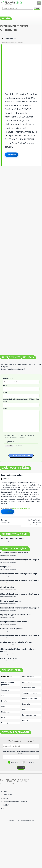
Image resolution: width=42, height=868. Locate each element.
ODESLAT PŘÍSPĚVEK (21, 456)
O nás (5, 791)
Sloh (3, 695)
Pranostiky (26, 704)
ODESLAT (21, 768)
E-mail (5, 392)
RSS (4, 808)
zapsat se (14, 762)
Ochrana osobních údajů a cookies (15, 802)
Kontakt (25, 720)
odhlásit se (30, 762)
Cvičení (4, 706)
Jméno (5, 385)
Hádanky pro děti (28, 688)
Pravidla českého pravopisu (8, 683)
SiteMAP (6, 805)
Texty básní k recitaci (30, 693)
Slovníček (5, 701)
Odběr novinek (8, 795)
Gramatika (5, 690)
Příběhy (25, 710)
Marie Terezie (27, 682)
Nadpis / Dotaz (8, 378)
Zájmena (4, 520)
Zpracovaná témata (29, 715)
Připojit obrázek (9, 442)
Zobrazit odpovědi (17, 508)
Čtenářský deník (28, 677)
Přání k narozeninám (30, 699)
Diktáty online (6, 712)
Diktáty (4, 717)
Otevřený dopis (7, 723)
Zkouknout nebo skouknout (13, 475)
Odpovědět (12, 155)
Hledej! (37, 8)
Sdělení (5, 408)
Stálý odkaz (27, 508)
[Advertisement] (21, 66)
